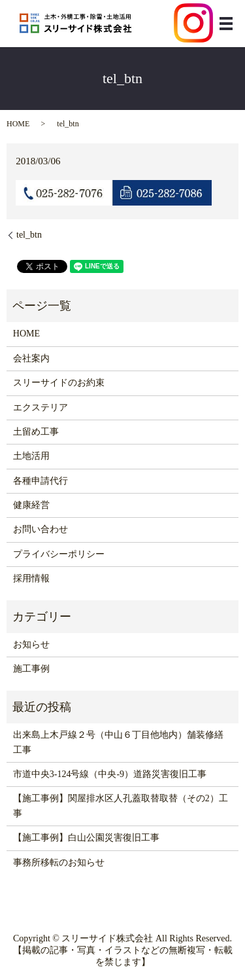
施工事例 (31, 669)
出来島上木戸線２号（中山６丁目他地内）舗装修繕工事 (118, 742)
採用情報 (31, 578)
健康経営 (31, 505)
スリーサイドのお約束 (59, 383)
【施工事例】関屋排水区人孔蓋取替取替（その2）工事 (121, 806)
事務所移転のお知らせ (59, 862)
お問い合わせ (41, 529)
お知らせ (31, 644)
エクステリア (41, 408)
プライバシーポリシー (59, 554)
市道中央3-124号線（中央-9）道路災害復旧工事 (110, 774)
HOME (18, 124)
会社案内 (31, 358)
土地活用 (31, 456)
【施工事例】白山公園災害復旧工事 (86, 838)
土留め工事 (36, 432)
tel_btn (29, 235)
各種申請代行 (41, 481)
